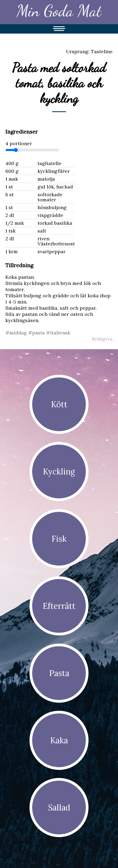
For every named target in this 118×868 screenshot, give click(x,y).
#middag (17, 333)
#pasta (37, 333)
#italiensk (58, 333)
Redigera (102, 339)
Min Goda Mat (59, 11)
